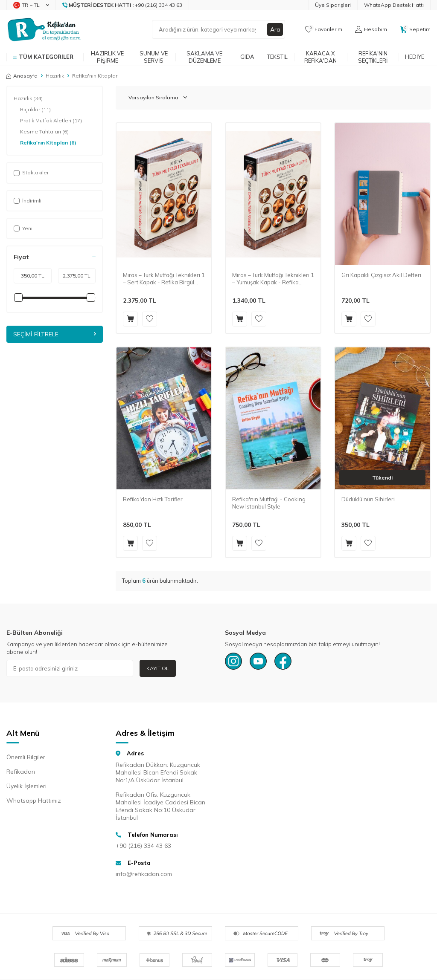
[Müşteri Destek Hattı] (122, 5)
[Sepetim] (415, 29)
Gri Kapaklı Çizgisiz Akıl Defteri (381, 275)
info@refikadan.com (144, 874)
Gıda (247, 57)
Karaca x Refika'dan (320, 57)
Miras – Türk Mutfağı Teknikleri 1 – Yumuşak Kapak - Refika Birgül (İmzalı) (273, 279)
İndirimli (28, 201)
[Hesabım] (371, 29)
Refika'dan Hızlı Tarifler (153, 499)
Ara (275, 29)
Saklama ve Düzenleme (204, 57)
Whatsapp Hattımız (34, 801)
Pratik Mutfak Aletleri (51, 121)
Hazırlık (55, 76)
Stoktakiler (31, 172)
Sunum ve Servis (154, 57)
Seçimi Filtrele (55, 334)
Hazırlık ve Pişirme (107, 57)
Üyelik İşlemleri (26, 786)
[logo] (44, 29)
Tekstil (277, 57)
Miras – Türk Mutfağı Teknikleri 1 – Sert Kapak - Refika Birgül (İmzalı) (164, 279)
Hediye (415, 57)
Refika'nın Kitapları (48, 143)
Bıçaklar (35, 110)
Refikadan (21, 772)
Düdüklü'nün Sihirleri (368, 499)
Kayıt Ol (158, 668)
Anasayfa (22, 76)
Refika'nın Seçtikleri (373, 57)
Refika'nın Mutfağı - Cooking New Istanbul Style (269, 503)
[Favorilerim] (324, 29)
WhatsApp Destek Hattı (394, 5)
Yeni (23, 228)
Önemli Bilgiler (26, 757)
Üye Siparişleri (333, 5)
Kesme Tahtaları (44, 132)
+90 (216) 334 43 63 (143, 846)
